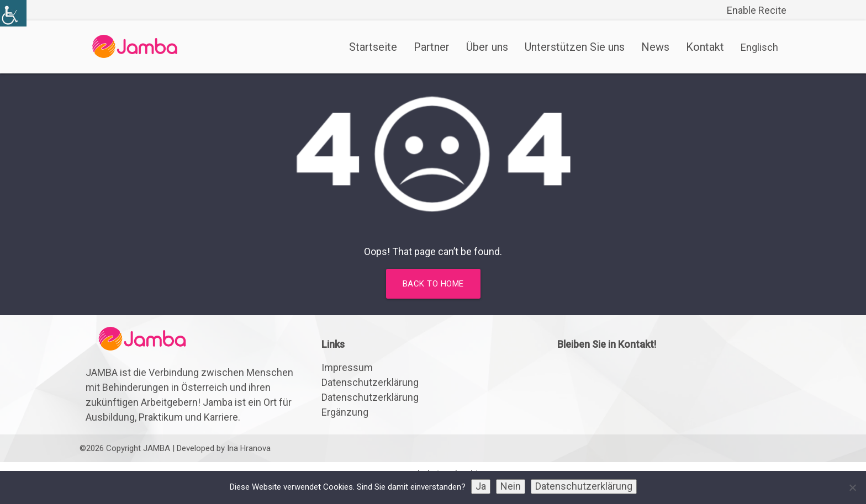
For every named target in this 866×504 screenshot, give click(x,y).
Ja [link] (481, 486)
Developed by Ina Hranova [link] (224, 448)
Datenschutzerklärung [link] (370, 382)
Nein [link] (511, 486)
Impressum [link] (347, 367)
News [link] (655, 47)
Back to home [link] (433, 284)
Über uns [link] (487, 47)
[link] (13, 13)
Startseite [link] (373, 47)
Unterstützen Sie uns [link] (575, 47)
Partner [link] (432, 47)
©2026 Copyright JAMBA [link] (125, 448)
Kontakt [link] (705, 47)
